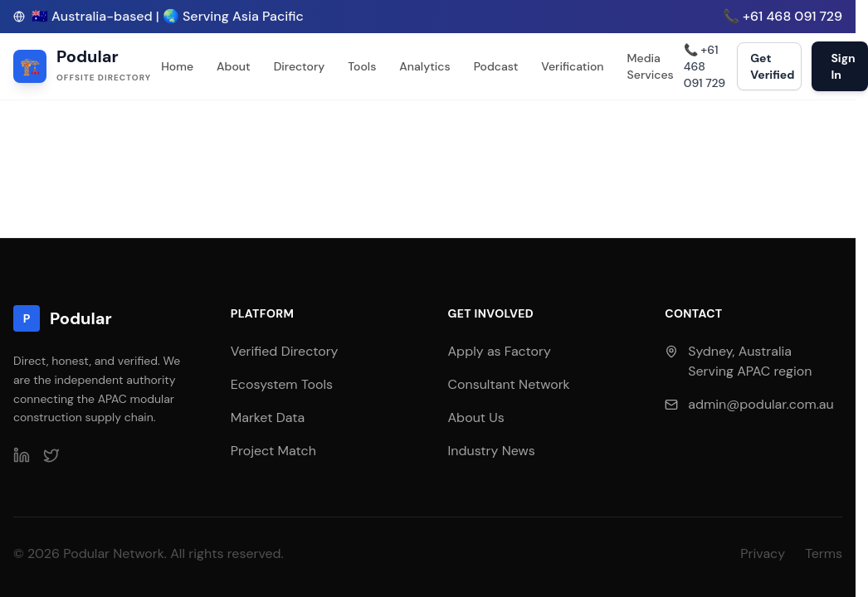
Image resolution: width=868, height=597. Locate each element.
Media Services (651, 66)
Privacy (763, 553)
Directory (300, 66)
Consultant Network (509, 384)
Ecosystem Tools (282, 384)
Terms (824, 553)
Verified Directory (285, 351)
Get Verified (772, 66)
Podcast (496, 66)
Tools (362, 66)
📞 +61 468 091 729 (783, 16)
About (234, 66)
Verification (572, 66)
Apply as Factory (500, 351)
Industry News (492, 451)
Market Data (268, 417)
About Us (476, 417)
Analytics (424, 66)
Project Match (273, 451)
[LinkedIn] (22, 455)
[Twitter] (51, 455)
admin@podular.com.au (761, 404)
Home (177, 66)
